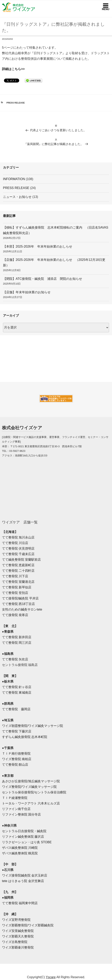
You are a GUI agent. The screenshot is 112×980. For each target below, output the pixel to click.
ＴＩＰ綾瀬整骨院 (15, 798)
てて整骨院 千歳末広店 (18, 554)
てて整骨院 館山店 (15, 765)
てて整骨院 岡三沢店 (17, 643)
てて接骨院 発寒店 (15, 615)
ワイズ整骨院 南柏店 (17, 759)
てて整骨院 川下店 (15, 576)
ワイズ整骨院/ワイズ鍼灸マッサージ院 (29, 787)
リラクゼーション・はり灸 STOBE (27, 842)
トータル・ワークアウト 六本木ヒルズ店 (31, 803)
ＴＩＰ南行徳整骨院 (16, 754)
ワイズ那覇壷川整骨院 (18, 947)
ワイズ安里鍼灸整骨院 (18, 931)
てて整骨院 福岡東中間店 (20, 903)
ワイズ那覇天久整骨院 (18, 936)
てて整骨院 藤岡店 (16, 709)
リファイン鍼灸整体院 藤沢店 (23, 837)
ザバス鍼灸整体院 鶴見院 (20, 853)
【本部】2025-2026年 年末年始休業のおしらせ (38, 246)
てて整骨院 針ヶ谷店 (17, 687)
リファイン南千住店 (16, 809)
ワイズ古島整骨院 (15, 942)
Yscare (51, 977)
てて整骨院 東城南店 (17, 693)
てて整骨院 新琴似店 (17, 587)
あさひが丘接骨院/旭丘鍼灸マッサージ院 (31, 781)
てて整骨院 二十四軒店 (18, 571)
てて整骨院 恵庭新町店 (18, 565)
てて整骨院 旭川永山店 (18, 537)
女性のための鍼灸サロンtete (22, 609)
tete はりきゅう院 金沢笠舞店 (23, 881)
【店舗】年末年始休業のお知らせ (27, 292)
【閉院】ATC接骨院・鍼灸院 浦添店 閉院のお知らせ (43, 279)
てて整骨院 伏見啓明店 (18, 548)
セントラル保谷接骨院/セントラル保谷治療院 (34, 792)
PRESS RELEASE (16, 103)
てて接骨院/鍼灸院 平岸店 (20, 598)
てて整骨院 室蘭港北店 (18, 582)
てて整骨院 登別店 (15, 593)
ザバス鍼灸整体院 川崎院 (20, 848)
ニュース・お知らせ (17, 197)
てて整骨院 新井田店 (17, 637)
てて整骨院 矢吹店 (15, 659)
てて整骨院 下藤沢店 (17, 731)
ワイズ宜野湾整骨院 (16, 920)
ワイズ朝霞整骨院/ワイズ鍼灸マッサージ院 (33, 726)
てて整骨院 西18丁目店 (18, 604)
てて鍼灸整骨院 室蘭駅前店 (21, 560)
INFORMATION (14, 179)
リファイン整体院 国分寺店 (21, 814)
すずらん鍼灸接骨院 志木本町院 (25, 737)
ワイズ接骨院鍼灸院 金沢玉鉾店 (25, 875)
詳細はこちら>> (13, 69)
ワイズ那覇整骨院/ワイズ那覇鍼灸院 (28, 925)
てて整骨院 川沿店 (15, 543)
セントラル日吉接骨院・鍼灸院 (24, 831)
